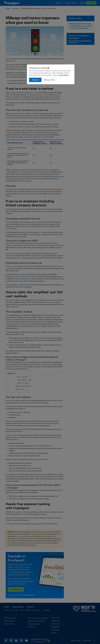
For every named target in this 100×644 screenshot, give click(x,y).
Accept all (35, 80)
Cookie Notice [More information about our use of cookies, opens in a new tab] (63, 75)
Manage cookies (49, 80)
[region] (51, 74)
